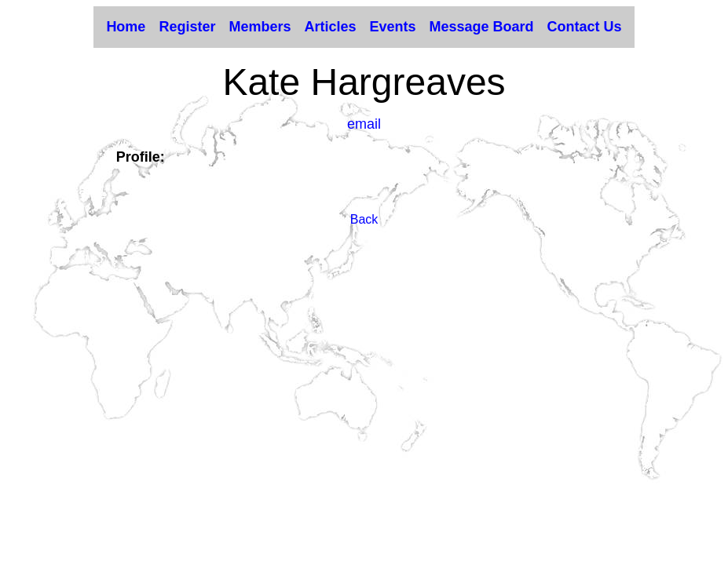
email (364, 124)
